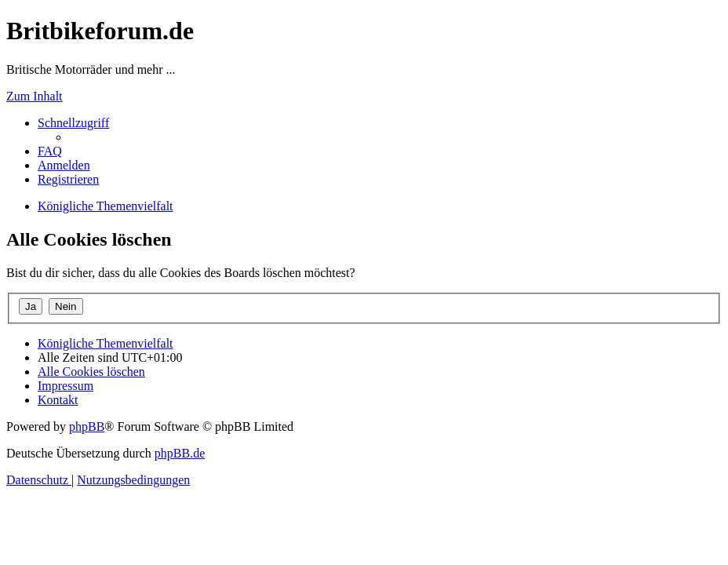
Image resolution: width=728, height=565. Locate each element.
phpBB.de (180, 453)
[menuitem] (50, 151)
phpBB (87, 426)
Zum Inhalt (35, 96)
